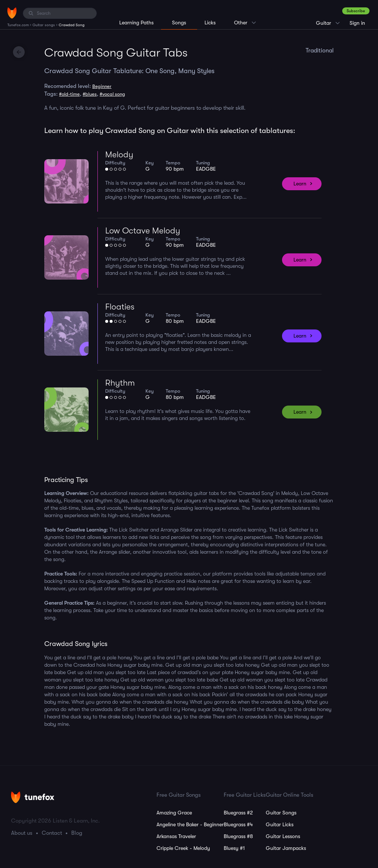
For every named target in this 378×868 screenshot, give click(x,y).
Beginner (102, 86)
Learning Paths (136, 23)
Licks (210, 23)
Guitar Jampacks (286, 848)
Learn (300, 184)
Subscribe (356, 11)
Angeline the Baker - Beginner (190, 824)
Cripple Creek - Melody (183, 848)
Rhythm (120, 383)
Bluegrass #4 (238, 824)
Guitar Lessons (283, 836)
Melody (119, 155)
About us (22, 833)
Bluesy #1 (234, 848)
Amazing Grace (174, 813)
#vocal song (112, 94)
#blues (90, 94)
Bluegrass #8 (238, 836)
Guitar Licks (280, 824)
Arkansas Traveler (176, 836)
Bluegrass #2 (238, 813)
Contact (52, 833)
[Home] (12, 13)
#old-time (69, 94)
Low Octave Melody (143, 231)
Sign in (357, 23)
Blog (77, 833)
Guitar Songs (281, 813)
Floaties (120, 307)
